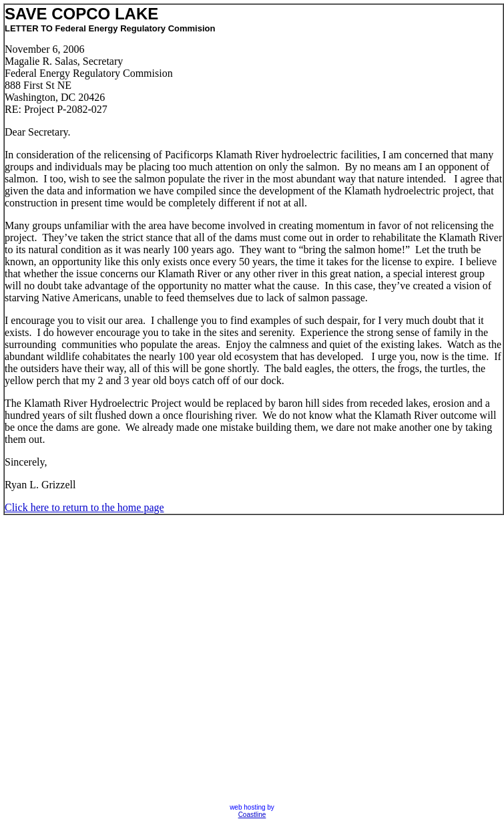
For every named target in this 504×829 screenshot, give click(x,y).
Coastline (252, 815)
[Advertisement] (134, 659)
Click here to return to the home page (84, 507)
